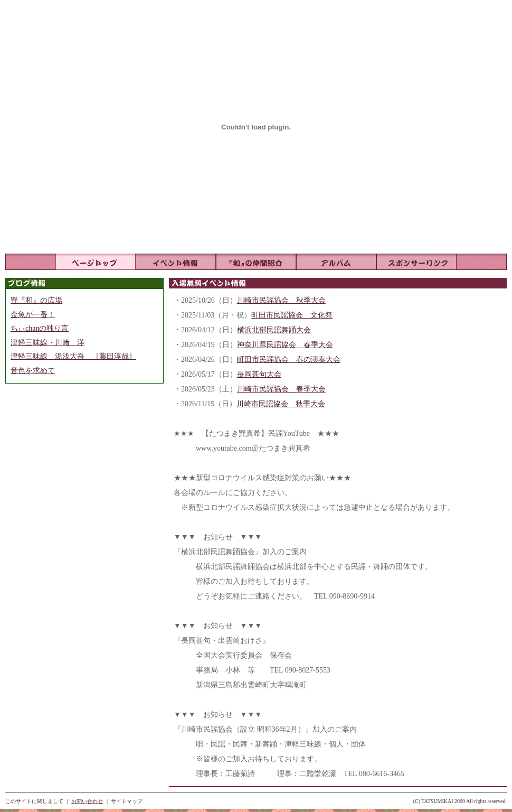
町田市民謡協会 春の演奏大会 (289, 360)
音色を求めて (33, 371)
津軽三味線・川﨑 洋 (48, 343)
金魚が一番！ (33, 315)
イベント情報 (176, 262)
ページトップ (96, 262)
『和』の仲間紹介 (256, 262)
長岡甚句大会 (259, 374)
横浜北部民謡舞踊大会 (274, 330)
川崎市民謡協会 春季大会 (281, 389)
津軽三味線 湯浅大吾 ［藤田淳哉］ (73, 356)
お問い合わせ (87, 801)
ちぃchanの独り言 (40, 328)
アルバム (336, 262)
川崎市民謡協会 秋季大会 (281, 300)
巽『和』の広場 (36, 300)
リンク (416, 262)
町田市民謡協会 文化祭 (292, 315)
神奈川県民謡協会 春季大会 (285, 345)
